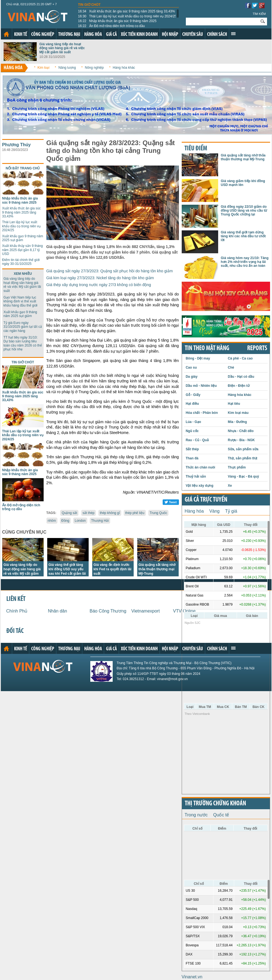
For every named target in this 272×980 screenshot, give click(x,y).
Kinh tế (21, 35)
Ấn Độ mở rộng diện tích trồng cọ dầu (112, 26)
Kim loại (43, 68)
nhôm (52, 521)
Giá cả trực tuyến (206, 500)
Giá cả (111, 35)
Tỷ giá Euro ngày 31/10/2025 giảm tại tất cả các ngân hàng (23, 327)
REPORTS (257, 348)
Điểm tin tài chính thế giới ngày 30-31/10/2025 (21, 262)
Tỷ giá (231, 511)
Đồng (65, 521)
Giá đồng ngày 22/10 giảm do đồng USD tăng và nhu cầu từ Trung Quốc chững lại (244, 211)
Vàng (214, 511)
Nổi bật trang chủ (23, 168)
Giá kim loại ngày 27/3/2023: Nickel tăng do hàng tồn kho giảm (100, 278)
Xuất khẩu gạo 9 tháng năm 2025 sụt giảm (23, 238)
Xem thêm (233, 34)
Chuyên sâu (193, 35)
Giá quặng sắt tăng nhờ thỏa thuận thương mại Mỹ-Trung (157, 569)
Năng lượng (67, 68)
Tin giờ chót (89, 5)
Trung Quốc (158, 513)
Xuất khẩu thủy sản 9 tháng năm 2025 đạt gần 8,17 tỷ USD (23, 250)
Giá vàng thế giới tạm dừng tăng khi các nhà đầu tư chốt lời (243, 236)
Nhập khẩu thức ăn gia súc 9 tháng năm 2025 (117, 21)
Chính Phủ (17, 611)
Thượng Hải (100, 521)
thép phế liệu (135, 513)
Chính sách (217, 35)
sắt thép (89, 513)
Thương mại (69, 35)
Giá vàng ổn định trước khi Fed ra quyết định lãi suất (113, 569)
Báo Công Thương (108, 611)
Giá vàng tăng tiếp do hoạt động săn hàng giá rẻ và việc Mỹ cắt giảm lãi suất (62, 48)
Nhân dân (58, 611)
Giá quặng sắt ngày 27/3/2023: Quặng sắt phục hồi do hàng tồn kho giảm (110, 271)
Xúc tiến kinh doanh (139, 35)
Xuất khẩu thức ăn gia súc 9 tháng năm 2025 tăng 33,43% (127, 11)
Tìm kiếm (259, 14)
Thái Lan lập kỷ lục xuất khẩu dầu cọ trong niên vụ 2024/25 (127, 16)
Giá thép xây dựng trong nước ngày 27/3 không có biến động (99, 285)
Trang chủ (6, 34)
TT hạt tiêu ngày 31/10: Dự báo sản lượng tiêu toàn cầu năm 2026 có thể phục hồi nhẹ (23, 343)
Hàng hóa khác (124, 68)
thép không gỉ (110, 513)
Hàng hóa (93, 35)
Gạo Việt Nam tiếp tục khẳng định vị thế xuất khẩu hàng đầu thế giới (21, 301)
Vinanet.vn (192, 977)
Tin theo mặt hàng (207, 348)
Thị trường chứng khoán (215, 804)
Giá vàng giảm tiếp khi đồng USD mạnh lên (243, 183)
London (80, 521)
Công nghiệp (43, 35)
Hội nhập (170, 35)
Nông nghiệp (94, 68)
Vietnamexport (146, 611)
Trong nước (196, 815)
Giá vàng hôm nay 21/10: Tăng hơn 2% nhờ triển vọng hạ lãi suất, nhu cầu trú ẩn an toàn (245, 262)
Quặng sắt (69, 513)
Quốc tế (221, 815)
